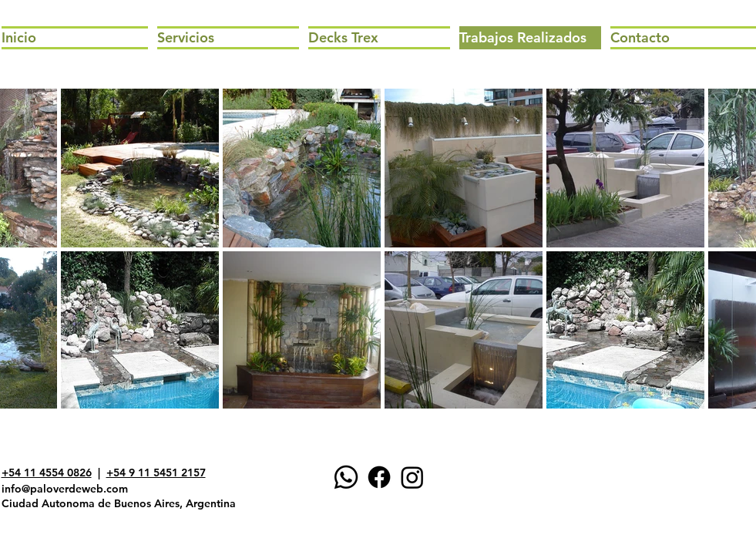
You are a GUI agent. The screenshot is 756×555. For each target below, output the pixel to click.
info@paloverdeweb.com (65, 489)
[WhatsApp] (346, 477)
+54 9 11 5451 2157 (156, 473)
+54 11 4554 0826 (47, 473)
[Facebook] (379, 477)
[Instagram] (412, 477)
